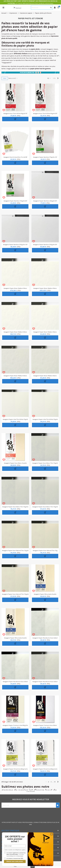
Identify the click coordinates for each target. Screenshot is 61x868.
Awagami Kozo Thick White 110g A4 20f (45, 114)
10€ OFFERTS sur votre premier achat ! (15, 839)
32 (49, 78)
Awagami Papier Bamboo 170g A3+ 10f (45, 157)
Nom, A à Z (13, 78)
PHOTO (14, 822)
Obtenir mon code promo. (15, 861)
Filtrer (5, 78)
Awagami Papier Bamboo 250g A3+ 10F (15, 245)
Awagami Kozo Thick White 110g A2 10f (15, 114)
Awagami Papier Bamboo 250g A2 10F (45, 201)
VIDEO (20, 822)
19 (55, 782)
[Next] (58, 78)
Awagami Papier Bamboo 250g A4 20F (45, 245)
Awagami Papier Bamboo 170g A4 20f (15, 201)
